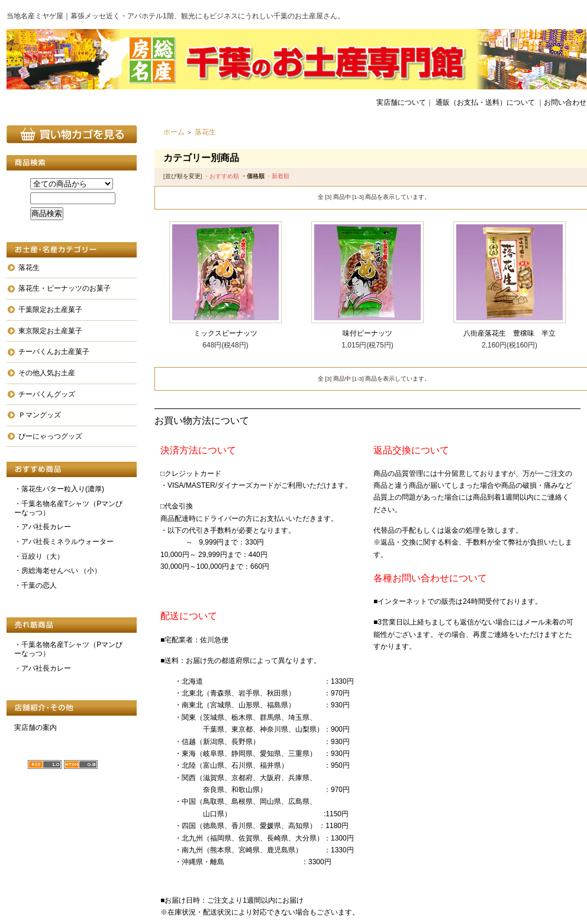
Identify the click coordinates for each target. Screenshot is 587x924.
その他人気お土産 (47, 373)
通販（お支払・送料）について (485, 102)
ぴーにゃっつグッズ (50, 436)
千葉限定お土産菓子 (50, 310)
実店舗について (401, 102)
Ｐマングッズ (40, 415)
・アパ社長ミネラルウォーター (64, 542)
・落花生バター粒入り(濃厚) (59, 489)
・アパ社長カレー (43, 527)
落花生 (29, 268)
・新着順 (278, 176)
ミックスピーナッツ (225, 333)
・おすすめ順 (221, 176)
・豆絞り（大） (39, 556)
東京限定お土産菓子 (50, 331)
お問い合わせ (565, 102)
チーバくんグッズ (47, 394)
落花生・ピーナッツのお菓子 (64, 288)
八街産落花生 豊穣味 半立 (509, 333)
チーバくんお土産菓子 (54, 352)
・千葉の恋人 (36, 585)
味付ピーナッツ (367, 333)
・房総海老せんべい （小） (58, 571)
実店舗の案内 (36, 727)
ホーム (174, 132)
